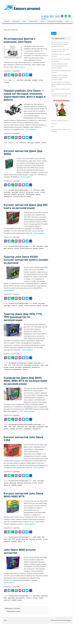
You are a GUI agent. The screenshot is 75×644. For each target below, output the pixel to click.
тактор (41, 80)
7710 (10, 365)
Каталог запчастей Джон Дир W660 (23, 153)
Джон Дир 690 (20, 598)
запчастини (28, 483)
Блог (67, 21)
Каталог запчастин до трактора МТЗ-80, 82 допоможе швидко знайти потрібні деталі (60, 45)
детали (6, 483)
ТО (24, 541)
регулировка (27, 429)
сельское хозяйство (19, 196)
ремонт (38, 194)
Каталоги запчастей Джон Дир (18, 190)
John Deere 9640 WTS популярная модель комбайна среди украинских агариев (61, 84)
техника (6, 82)
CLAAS (24, 21)
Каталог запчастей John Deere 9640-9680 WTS (23, 495)
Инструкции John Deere (55, 21)
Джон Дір (32, 539)
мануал (12, 367)
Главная (6, 21)
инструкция (30, 192)
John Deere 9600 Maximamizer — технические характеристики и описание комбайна (60, 66)
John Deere (16, 21)
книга (42, 365)
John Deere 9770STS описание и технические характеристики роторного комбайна (60, 77)
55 (17, 143)
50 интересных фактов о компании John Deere (20, 40)
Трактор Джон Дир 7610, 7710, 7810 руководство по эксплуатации (23, 317)
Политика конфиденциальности (60, 121)
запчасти (22, 192)
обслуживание (30, 194)
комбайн (35, 80)
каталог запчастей (26, 248)
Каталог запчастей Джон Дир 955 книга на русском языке (26, 206)
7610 (5, 365)
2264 (34, 481)
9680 (14, 427)
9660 (10, 427)
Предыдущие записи (13, 611)
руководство (8, 196)
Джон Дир (28, 80)
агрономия (7, 192)
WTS (10, 539)
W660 (43, 190)
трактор (45, 306)
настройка (19, 429)
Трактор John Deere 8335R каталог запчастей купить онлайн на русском (26, 260)
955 (34, 246)
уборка (29, 196)
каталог (37, 192)
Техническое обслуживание (13, 369)
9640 (6, 427)
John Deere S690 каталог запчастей (20, 551)
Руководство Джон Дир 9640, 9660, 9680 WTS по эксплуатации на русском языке (25, 381)
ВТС (26, 427)
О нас (53, 126)
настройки (21, 194)
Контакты (54, 124)
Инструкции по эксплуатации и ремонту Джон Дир (25, 363)
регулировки (27, 367)
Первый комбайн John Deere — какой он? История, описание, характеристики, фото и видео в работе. (25, 95)
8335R (35, 303)
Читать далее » (20, 67)
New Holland (33, 21)
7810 (14, 365)
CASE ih (43, 21)
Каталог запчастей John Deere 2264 (23, 439)
